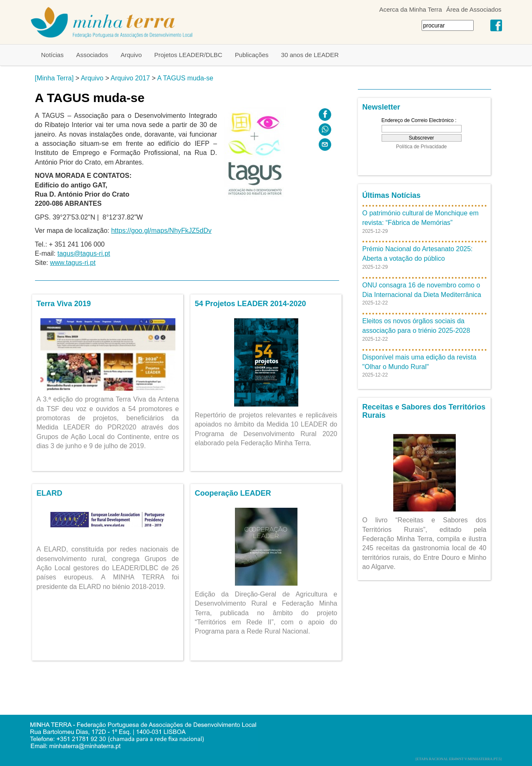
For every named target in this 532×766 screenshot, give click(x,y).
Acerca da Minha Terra (411, 9)
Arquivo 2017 (130, 78)
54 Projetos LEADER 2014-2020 (251, 304)
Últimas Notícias (392, 195)
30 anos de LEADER (310, 55)
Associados (92, 55)
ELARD (50, 493)
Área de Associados (474, 9)
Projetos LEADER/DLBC (188, 55)
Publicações (252, 55)
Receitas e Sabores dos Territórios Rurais (424, 411)
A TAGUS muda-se (185, 78)
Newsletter (381, 107)
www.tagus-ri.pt (73, 263)
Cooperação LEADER (233, 493)
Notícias (52, 55)
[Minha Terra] (54, 78)
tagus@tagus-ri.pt (84, 253)
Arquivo (131, 55)
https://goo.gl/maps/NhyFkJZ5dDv (161, 231)
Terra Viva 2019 (64, 304)
